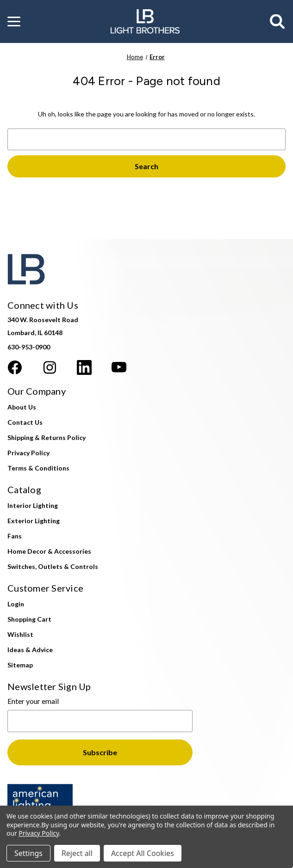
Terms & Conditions (38, 468)
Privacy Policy (28, 453)
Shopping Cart (29, 619)
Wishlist (20, 634)
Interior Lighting (33, 505)
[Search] (278, 22)
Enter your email (33, 701)
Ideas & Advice (30, 650)
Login (16, 604)
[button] (14, 22)
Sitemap (20, 665)
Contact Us (25, 422)
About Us (22, 407)
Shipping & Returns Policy (47, 437)
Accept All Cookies (143, 853)
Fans (15, 536)
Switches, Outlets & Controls (53, 566)
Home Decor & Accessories (49, 551)
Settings (28, 853)
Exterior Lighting (34, 521)
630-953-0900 (29, 347)
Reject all (77, 853)
